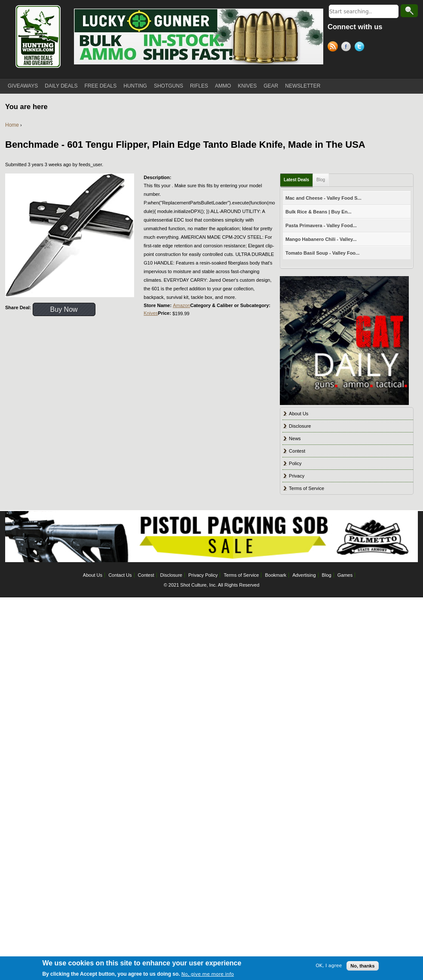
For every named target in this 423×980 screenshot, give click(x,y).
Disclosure (300, 426)
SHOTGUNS (169, 86)
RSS (334, 48)
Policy (295, 463)
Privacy (297, 476)
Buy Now (64, 309)
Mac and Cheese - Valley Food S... (323, 198)
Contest (297, 451)
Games (345, 575)
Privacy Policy (203, 575)
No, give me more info (208, 976)
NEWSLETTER (303, 86)
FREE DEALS (101, 86)
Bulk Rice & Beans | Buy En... (318, 212)
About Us (299, 414)
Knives (151, 313)
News (295, 438)
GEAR (271, 86)
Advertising (304, 575)
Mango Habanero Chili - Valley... (321, 239)
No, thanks (362, 968)
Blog (321, 180)
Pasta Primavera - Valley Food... (321, 225)
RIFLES (199, 86)
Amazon (181, 305)
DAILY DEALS (61, 86)
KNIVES (247, 86)
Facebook (348, 48)
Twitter (361, 48)
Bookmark (276, 575)
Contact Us (120, 575)
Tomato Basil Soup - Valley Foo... (322, 253)
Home (12, 125)
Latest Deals (296, 180)
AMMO (223, 86)
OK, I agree (329, 968)
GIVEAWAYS (23, 86)
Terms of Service (307, 488)
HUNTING (135, 86)
